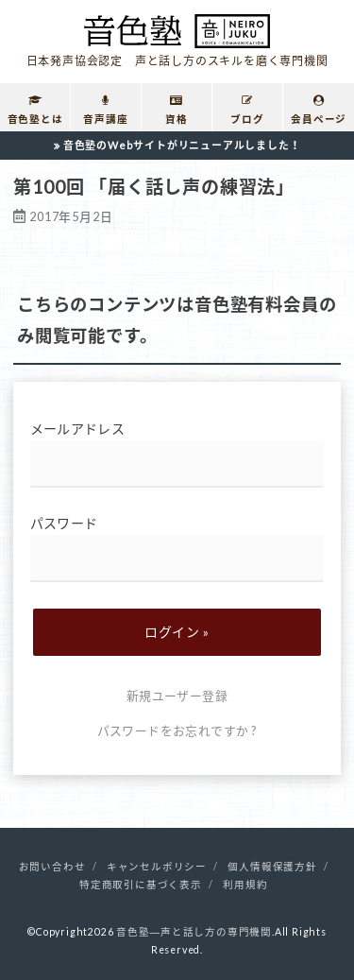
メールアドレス (177, 454)
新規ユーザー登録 (177, 696)
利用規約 (245, 885)
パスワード (177, 549)
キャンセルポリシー (157, 867)
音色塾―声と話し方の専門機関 (194, 932)
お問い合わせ (52, 867)
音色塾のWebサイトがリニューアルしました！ (182, 145)
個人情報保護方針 (272, 867)
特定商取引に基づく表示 (141, 885)
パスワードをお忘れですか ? (177, 731)
